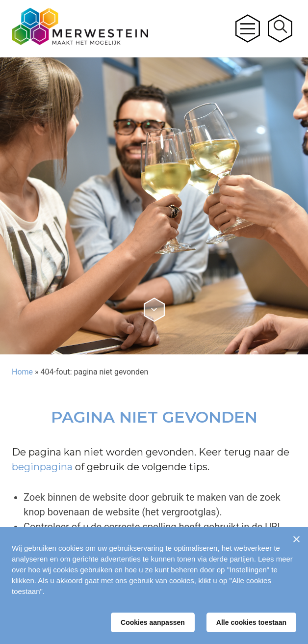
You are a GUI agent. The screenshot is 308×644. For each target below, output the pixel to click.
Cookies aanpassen (153, 622)
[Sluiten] (296, 539)
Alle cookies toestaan (251, 622)
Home (22, 372)
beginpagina (42, 467)
